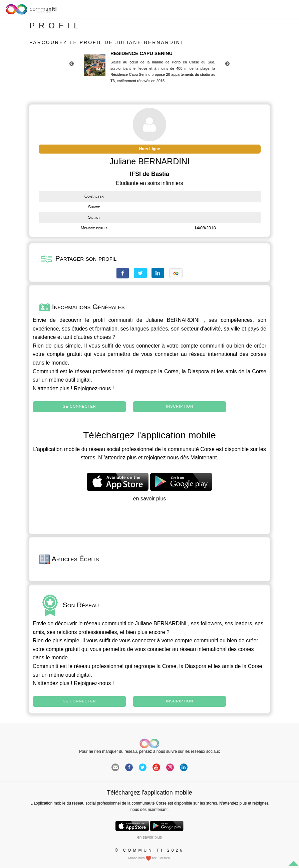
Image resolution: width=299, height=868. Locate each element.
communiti (121, 320)
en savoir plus (150, 499)
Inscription (180, 406)
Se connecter (79, 406)
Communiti (45, 371)
